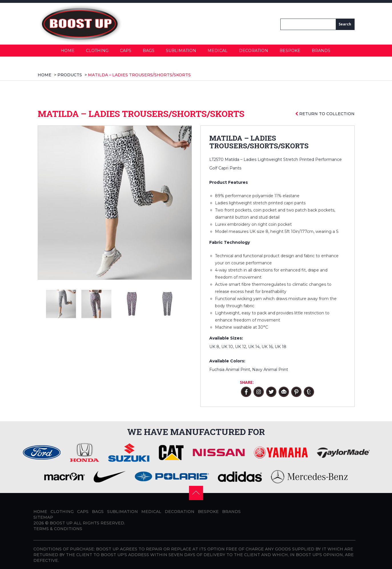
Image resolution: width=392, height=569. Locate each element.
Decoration (254, 51)
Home (68, 51)
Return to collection (325, 114)
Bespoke (290, 51)
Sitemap (43, 517)
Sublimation (181, 51)
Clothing (97, 51)
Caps (126, 51)
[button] (196, 492)
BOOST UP (61, 523)
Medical (218, 51)
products (70, 75)
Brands (321, 51)
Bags (149, 51)
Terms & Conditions (58, 529)
